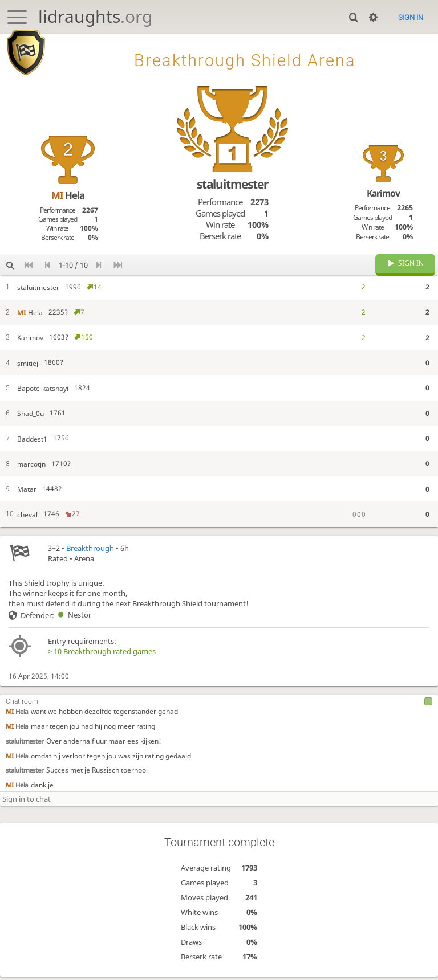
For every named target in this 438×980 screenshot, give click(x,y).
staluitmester (25, 749)
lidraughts (95, 16)
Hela (17, 720)
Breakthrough (90, 557)
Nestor (72, 623)
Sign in (411, 17)
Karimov (383, 193)
